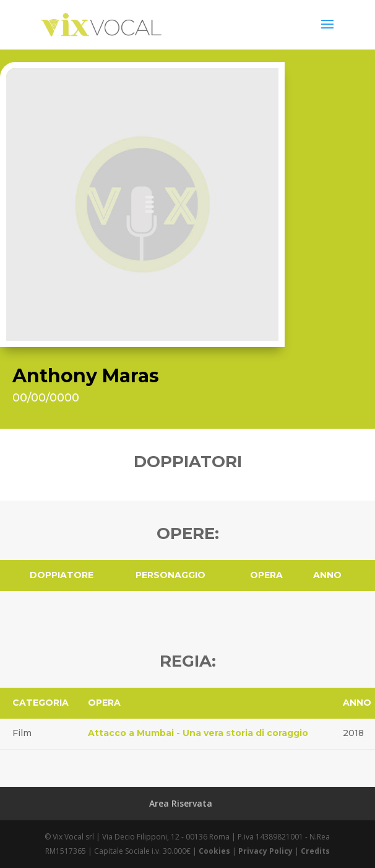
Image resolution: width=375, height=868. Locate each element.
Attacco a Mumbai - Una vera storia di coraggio (198, 733)
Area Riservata (181, 803)
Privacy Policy (265, 851)
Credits (315, 851)
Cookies (214, 851)
